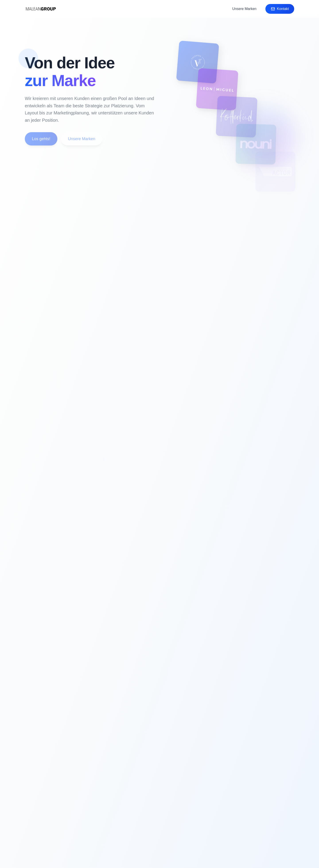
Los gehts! (41, 139)
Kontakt (280, 9)
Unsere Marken (244, 9)
